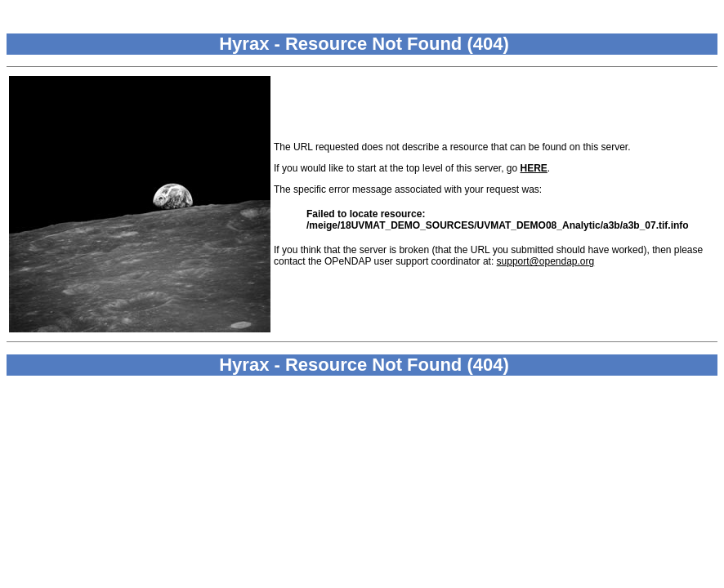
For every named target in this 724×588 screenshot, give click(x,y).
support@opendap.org (546, 261)
